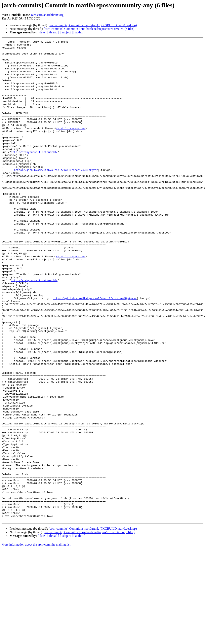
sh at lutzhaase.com (71, 146)
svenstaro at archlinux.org (47, 15)
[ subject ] (66, 32)
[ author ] (79, 32)
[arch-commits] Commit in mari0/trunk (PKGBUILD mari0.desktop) (93, 25)
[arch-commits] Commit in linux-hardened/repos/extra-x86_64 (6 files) (89, 29)
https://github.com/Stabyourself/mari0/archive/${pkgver (56, 196)
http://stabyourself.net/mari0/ (34, 175)
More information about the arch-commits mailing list (36, 641)
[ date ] (42, 32)
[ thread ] (53, 32)
